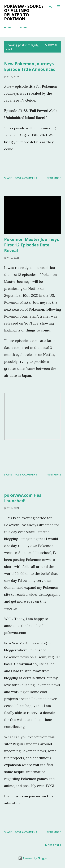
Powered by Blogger (33, 858)
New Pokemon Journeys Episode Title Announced (30, 66)
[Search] (50, 6)
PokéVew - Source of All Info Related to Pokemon (24, 12)
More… (24, 27)
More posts (53, 845)
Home (8, 27)
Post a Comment (26, 178)
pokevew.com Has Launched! (23, 498)
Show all (52, 45)
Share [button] (8, 178)
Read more (54, 178)
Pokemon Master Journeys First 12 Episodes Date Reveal (32, 245)
